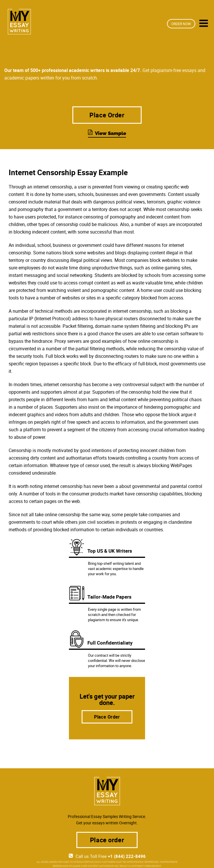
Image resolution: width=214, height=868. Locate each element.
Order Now (181, 24)
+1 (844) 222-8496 (127, 856)
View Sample (110, 133)
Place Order (107, 115)
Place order (107, 840)
